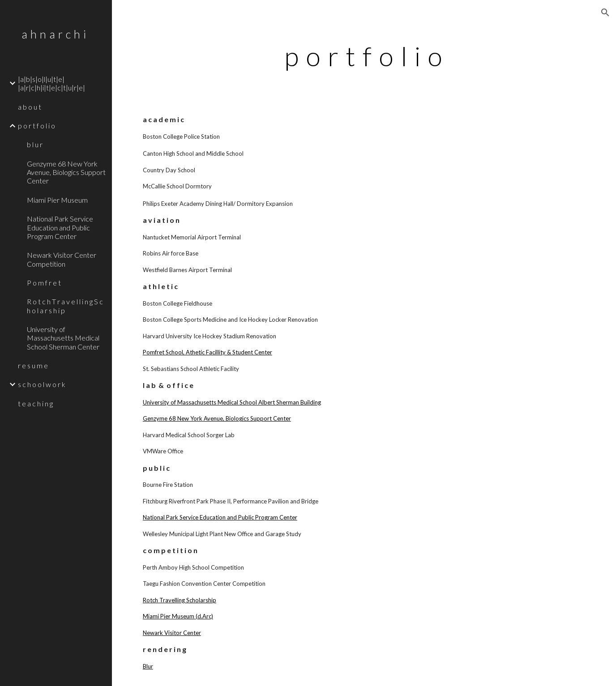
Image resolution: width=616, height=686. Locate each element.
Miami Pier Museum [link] (57, 200)
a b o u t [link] (30, 107)
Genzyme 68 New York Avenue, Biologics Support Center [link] (66, 172)
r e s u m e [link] (33, 365)
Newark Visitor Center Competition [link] (62, 259)
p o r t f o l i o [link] (36, 126)
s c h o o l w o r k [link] (42, 384)
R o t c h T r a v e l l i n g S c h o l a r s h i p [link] (65, 306)
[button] (605, 13)
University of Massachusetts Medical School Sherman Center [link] (63, 338)
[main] (364, 56)
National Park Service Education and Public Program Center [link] (60, 227)
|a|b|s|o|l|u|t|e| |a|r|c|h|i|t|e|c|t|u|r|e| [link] (51, 83)
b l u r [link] (35, 144)
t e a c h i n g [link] (35, 403)
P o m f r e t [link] (44, 283)
